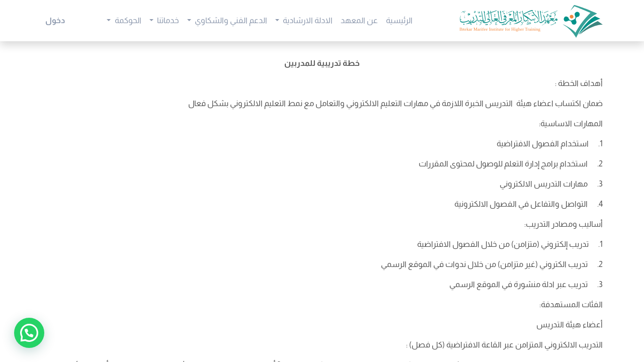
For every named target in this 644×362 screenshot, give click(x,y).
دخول (55, 20)
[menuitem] (399, 21)
